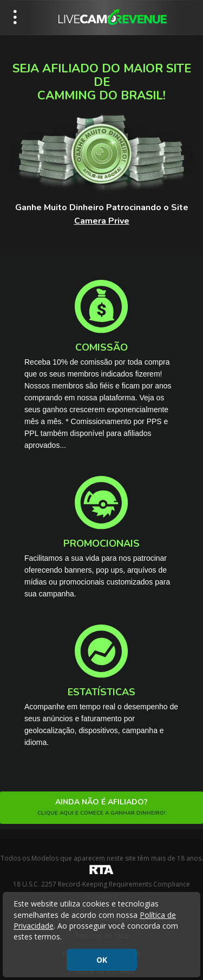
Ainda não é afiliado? (101, 808)
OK (102, 960)
